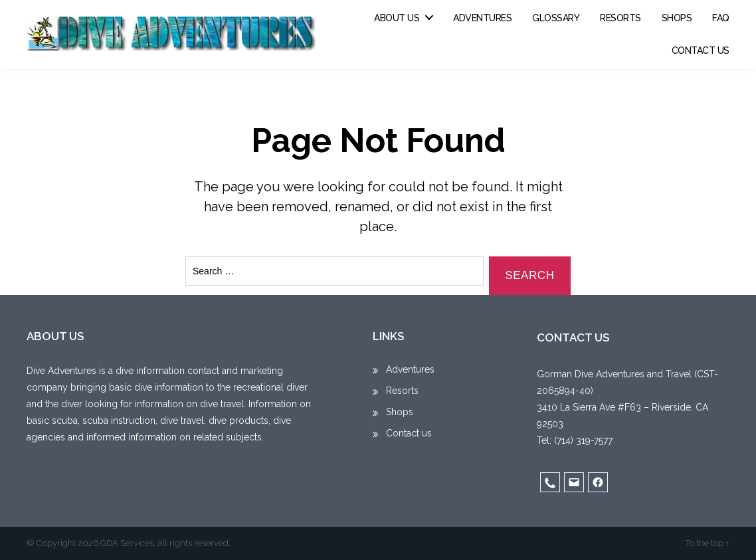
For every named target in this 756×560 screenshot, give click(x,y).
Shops (677, 18)
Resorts (620, 18)
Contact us (701, 50)
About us (397, 18)
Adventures (482, 18)
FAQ (721, 18)
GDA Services (127, 543)
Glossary (556, 18)
